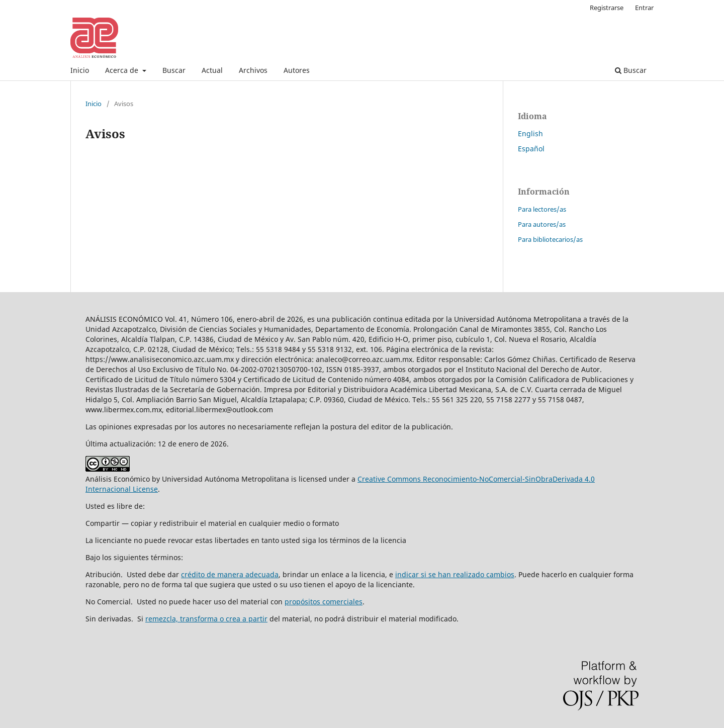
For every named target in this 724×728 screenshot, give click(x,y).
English (530, 133)
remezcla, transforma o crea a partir (206, 619)
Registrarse (607, 8)
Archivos (253, 70)
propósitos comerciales (324, 602)
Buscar (174, 70)
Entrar (644, 8)
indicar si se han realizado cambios (455, 574)
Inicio (80, 70)
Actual (212, 70)
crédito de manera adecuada (230, 574)
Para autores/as (542, 224)
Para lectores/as (542, 209)
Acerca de (123, 70)
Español (531, 149)
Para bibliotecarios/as (550, 239)
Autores (297, 70)
